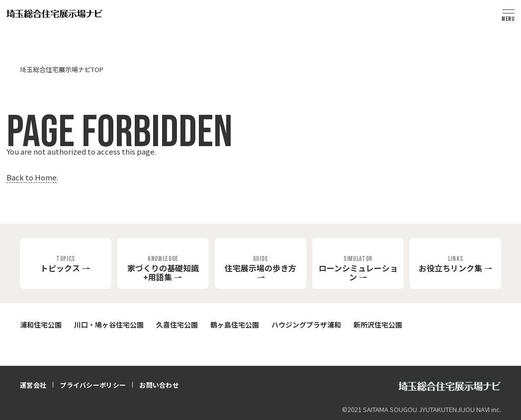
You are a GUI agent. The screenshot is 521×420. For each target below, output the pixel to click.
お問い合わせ (159, 385)
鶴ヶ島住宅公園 (235, 325)
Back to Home (32, 177)
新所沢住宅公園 (378, 325)
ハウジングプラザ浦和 (306, 325)
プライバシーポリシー (93, 385)
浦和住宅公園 (41, 325)
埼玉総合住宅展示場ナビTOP (62, 69)
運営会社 (33, 385)
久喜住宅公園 (177, 325)
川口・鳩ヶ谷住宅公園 (109, 325)
